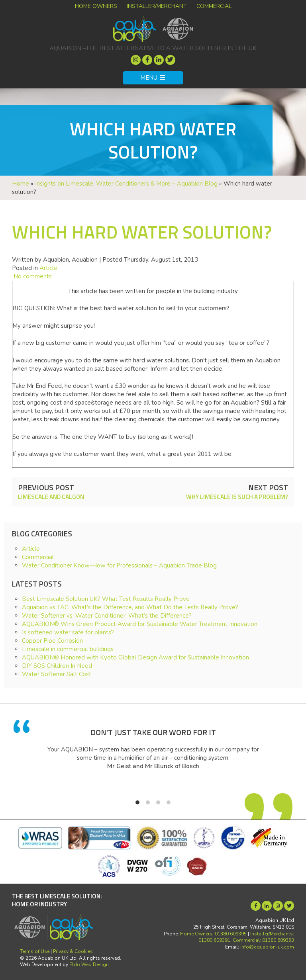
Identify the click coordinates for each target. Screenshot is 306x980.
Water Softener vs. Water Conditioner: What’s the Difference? (107, 616)
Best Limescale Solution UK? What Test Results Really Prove (106, 599)
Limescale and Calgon (51, 497)
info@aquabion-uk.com (267, 947)
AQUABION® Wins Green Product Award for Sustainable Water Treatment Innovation (140, 624)
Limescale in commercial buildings (68, 649)
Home (21, 184)
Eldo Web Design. (90, 964)
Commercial (214, 6)
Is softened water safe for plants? (68, 632)
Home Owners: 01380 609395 (213, 934)
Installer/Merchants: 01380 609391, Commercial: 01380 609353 (246, 937)
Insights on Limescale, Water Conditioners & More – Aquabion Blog (126, 184)
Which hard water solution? (142, 232)
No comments (32, 276)
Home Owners (96, 6)
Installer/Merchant (157, 6)
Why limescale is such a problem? (237, 497)
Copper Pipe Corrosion (52, 641)
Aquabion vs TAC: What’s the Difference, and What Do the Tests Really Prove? (130, 607)
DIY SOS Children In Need (57, 666)
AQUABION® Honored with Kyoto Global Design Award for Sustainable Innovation (135, 657)
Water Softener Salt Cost (57, 674)
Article (48, 268)
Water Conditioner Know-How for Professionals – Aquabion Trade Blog (119, 565)
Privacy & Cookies (73, 951)
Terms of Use (35, 951)
